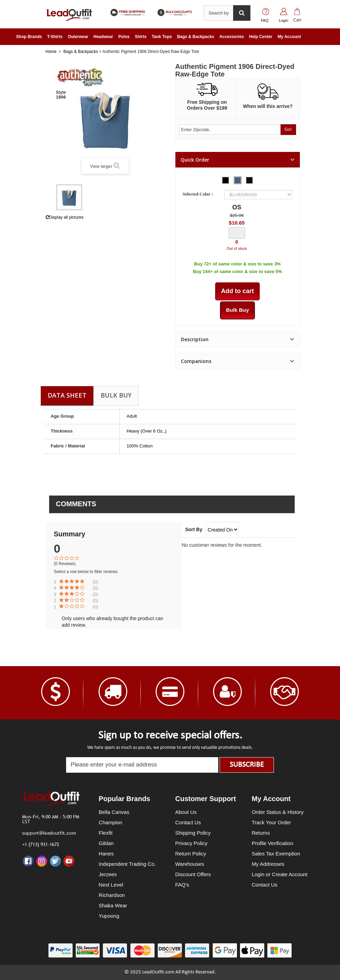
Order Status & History (278, 812)
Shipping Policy (193, 833)
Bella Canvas (114, 812)
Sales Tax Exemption (276, 854)
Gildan (106, 843)
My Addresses (268, 864)
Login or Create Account (280, 874)
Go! (288, 129)
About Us (186, 812)
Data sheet (67, 395)
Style (61, 92)
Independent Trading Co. (127, 864)
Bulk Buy (116, 395)
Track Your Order (272, 822)
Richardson (112, 895)
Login (283, 20)
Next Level (111, 885)
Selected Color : (199, 194)
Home (51, 52)
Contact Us (188, 822)
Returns (261, 833)
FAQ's (182, 885)
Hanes (106, 854)
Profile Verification (273, 843)
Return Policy (191, 854)
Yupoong (109, 916)
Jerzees (108, 874)
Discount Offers (193, 874)
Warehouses (190, 864)
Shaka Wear (113, 905)
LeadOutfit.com (158, 972)
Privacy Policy (191, 843)
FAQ (265, 20)
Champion (110, 822)
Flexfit (105, 833)
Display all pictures (65, 217)
